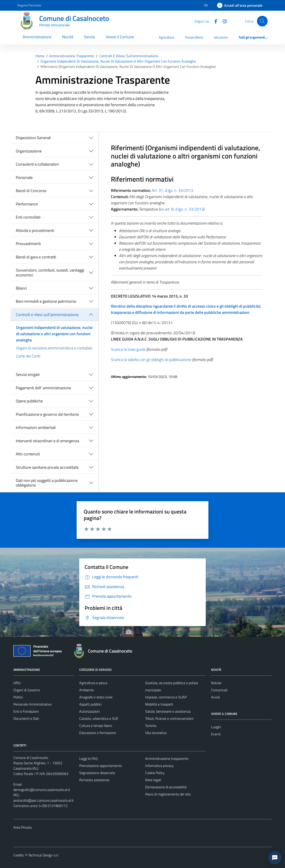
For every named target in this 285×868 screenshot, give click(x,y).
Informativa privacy (159, 766)
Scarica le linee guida (128, 349)
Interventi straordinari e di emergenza (47, 441)
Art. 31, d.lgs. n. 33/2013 (172, 190)
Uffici (17, 683)
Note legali (153, 780)
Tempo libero (194, 37)
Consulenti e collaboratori (37, 164)
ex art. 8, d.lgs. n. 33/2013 (182, 209)
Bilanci (21, 288)
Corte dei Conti (28, 356)
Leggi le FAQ (89, 758)
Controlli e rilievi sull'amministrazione (47, 315)
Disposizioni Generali (33, 138)
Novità (68, 37)
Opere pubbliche (29, 401)
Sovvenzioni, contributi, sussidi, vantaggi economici (50, 273)
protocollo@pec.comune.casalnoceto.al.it (44, 800)
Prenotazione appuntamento (101, 766)
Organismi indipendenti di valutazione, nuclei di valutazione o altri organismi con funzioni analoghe (54, 334)
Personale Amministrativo (33, 704)
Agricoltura (166, 37)
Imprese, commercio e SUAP (166, 697)
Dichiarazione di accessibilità (166, 787)
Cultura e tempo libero (96, 726)
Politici (18, 697)
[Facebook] (214, 21)
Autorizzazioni (90, 711)
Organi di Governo (27, 690)
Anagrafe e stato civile (96, 697)
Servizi (90, 37)
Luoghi (216, 727)
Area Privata (22, 827)
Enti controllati (28, 217)
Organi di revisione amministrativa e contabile (54, 348)
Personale (24, 177)
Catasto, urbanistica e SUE (99, 718)
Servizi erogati (28, 374)
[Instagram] (223, 21)
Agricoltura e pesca (93, 683)
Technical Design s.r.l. (44, 855)
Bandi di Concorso (31, 191)
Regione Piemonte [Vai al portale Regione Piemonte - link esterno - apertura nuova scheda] (29, 5)
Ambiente (87, 690)
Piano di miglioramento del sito (168, 794)
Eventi (216, 734)
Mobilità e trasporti (159, 704)
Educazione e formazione (98, 733)
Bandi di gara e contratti (36, 257)
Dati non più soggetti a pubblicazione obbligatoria (47, 483)
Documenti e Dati (26, 718)
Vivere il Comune (120, 37)
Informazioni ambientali (36, 427)
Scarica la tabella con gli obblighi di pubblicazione (151, 360)
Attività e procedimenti (35, 230)
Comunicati (219, 690)
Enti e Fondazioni (26, 711)
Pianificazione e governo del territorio (47, 414)
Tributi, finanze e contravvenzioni (169, 718)
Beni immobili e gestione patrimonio (46, 301)
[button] (275, 858)
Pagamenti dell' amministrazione (43, 388)
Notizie (216, 683)
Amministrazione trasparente (167, 758)
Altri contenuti (28, 454)
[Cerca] (262, 21)
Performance (27, 204)
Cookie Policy (155, 773)
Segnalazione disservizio (97, 773)
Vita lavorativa (156, 733)
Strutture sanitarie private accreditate (47, 467)
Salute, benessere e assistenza (168, 711)
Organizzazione (29, 151)
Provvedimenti (28, 244)
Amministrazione (37, 37)
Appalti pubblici (90, 704)
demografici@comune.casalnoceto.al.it (42, 790)
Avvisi (215, 697)
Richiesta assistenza (94, 780)
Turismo (151, 726)
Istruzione (221, 37)
